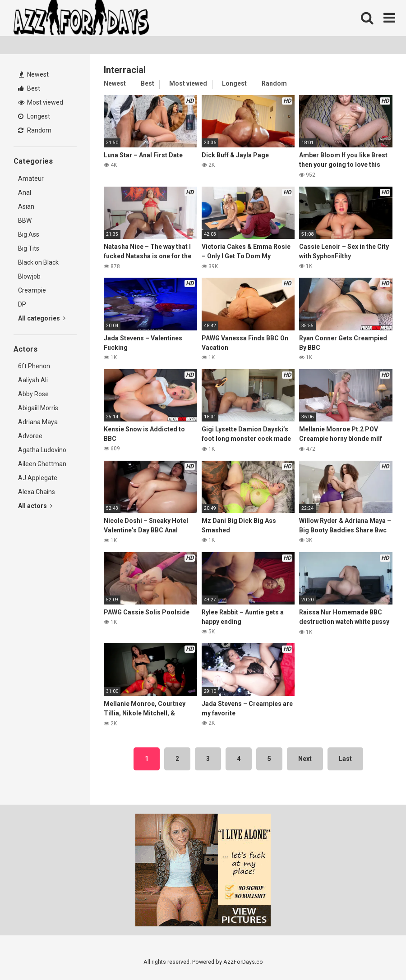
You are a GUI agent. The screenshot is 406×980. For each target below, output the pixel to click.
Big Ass (29, 234)
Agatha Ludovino (42, 450)
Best (29, 88)
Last (345, 759)
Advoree (30, 436)
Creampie (32, 290)
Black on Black (38, 262)
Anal (25, 192)
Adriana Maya (38, 422)
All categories (42, 318)
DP (22, 304)
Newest (34, 74)
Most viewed (41, 102)
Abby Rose (33, 394)
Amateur (31, 179)
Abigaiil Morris (38, 408)
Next (305, 759)
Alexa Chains (37, 492)
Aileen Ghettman (42, 464)
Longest (34, 116)
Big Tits (29, 248)
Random (35, 130)
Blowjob (29, 276)
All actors (35, 506)
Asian (26, 206)
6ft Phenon (34, 366)
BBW (25, 220)
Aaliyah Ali (33, 380)
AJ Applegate (38, 478)
